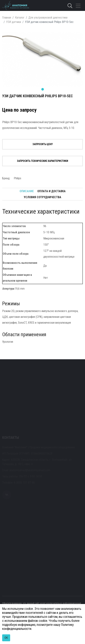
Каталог (20, 18)
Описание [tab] (27, 191)
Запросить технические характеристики (42, 161)
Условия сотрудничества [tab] (42, 197)
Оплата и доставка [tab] (51, 191)
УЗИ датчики (14, 22)
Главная (7, 18)
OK (6, 638)
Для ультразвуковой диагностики (48, 18)
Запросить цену (43, 144)
